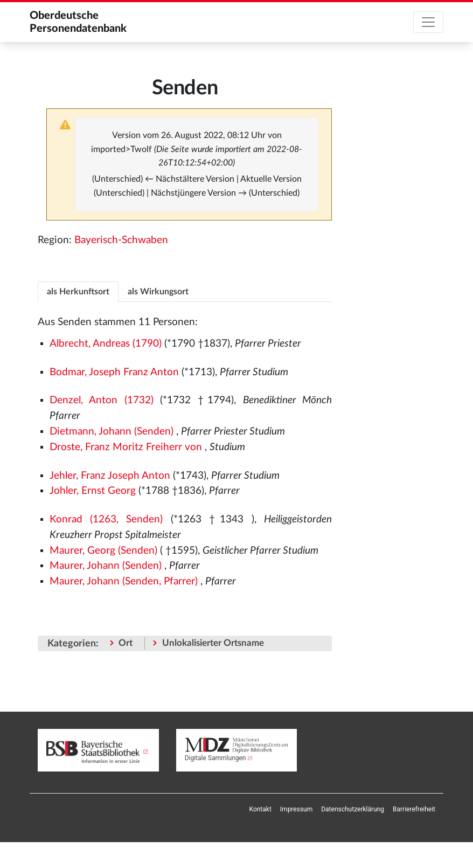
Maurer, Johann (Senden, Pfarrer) (124, 581)
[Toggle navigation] (428, 22)
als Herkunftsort (78, 292)
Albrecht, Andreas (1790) (106, 344)
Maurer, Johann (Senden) (106, 566)
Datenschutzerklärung (353, 809)
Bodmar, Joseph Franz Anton (114, 372)
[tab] (78, 291)
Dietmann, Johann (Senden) (112, 432)
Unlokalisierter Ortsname (213, 643)
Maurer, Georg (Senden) (103, 551)
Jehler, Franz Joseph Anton (110, 476)
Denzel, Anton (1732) (102, 400)
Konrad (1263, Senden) (106, 519)
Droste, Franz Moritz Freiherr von (126, 447)
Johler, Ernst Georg (93, 491)
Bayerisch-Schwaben (121, 240)
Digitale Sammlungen (215, 758)
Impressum (296, 809)
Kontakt (260, 809)
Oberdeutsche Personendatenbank (78, 22)
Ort (126, 643)
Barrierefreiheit (414, 809)
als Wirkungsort (158, 292)
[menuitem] (260, 809)
